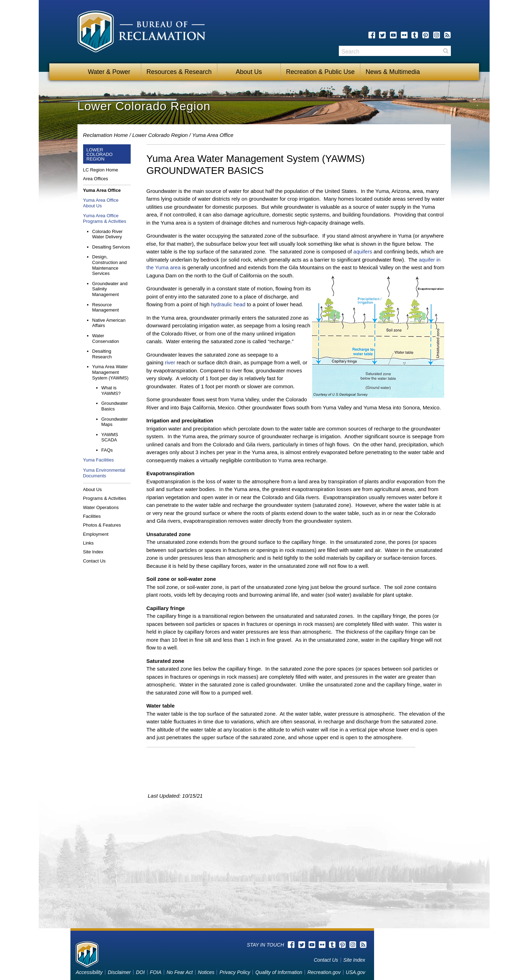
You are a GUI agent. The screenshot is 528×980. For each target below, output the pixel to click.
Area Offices (96, 179)
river (170, 362)
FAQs (107, 450)
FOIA (156, 972)
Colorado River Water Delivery (108, 234)
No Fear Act (180, 972)
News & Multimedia (393, 72)
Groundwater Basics (115, 406)
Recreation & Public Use (320, 72)
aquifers (364, 252)
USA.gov (356, 972)
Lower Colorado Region (160, 135)
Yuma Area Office (213, 135)
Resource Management (106, 307)
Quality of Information (279, 972)
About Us (249, 72)
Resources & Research (179, 72)
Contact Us (94, 561)
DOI (140, 972)
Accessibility (89, 972)
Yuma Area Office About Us (101, 203)
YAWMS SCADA (110, 437)
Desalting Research (102, 354)
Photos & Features (102, 525)
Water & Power (109, 72)
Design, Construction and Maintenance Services (110, 265)
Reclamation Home (106, 135)
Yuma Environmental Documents (104, 473)
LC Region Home (101, 170)
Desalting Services (111, 247)
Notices (206, 972)
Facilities (92, 516)
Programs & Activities (105, 498)
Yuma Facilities (98, 460)
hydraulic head (228, 304)
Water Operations (101, 507)
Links (88, 543)
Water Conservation (106, 338)
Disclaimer (119, 972)
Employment (96, 534)
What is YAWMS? (111, 391)
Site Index (93, 552)
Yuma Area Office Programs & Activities (105, 218)
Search (446, 51)
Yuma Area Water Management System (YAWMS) (110, 372)
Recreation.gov (324, 972)
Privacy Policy (235, 972)
